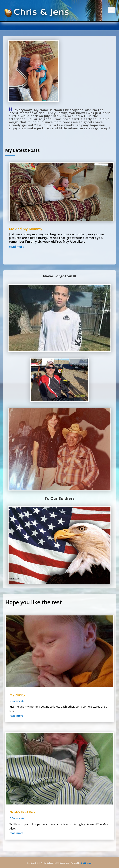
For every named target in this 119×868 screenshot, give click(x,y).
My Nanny (17, 695)
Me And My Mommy (26, 229)
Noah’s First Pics (22, 812)
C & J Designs (87, 863)
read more (17, 247)
